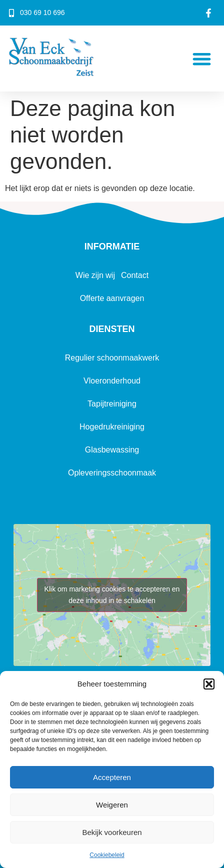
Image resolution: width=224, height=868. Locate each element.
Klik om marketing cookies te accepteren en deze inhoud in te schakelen (112, 595)
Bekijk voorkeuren (112, 832)
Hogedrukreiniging (112, 427)
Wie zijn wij (95, 275)
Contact (135, 275)
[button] (209, 684)
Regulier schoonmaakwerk (112, 358)
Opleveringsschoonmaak (112, 473)
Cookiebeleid (107, 855)
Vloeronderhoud (112, 381)
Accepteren (112, 777)
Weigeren (112, 805)
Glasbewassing (112, 450)
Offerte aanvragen (112, 298)
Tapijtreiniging (112, 404)
